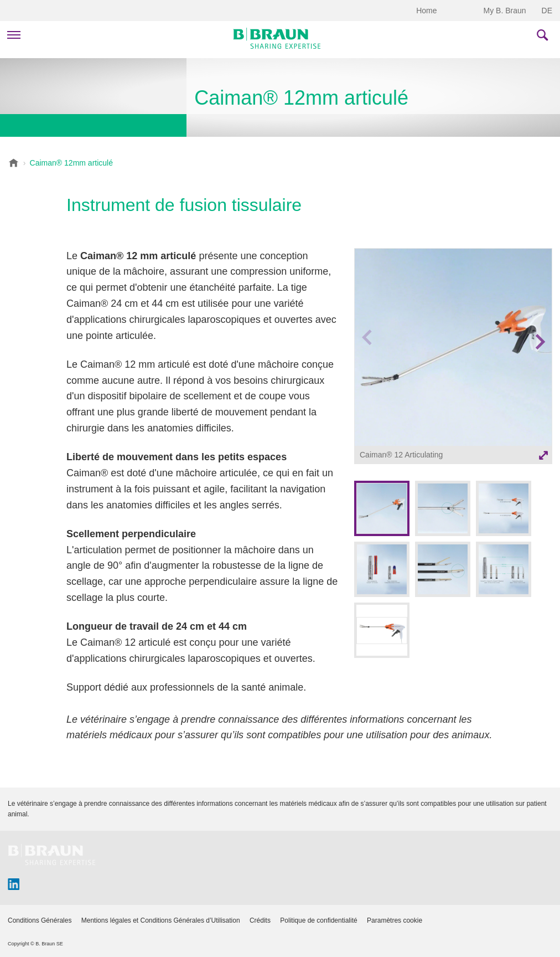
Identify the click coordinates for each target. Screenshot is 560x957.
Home (426, 11)
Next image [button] (540, 363)
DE (547, 11)
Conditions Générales (40, 920)
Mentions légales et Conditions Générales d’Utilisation (161, 920)
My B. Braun (505, 11)
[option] (453, 357)
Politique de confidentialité (318, 920)
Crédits (260, 920)
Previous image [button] (367, 363)
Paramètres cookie (395, 920)
